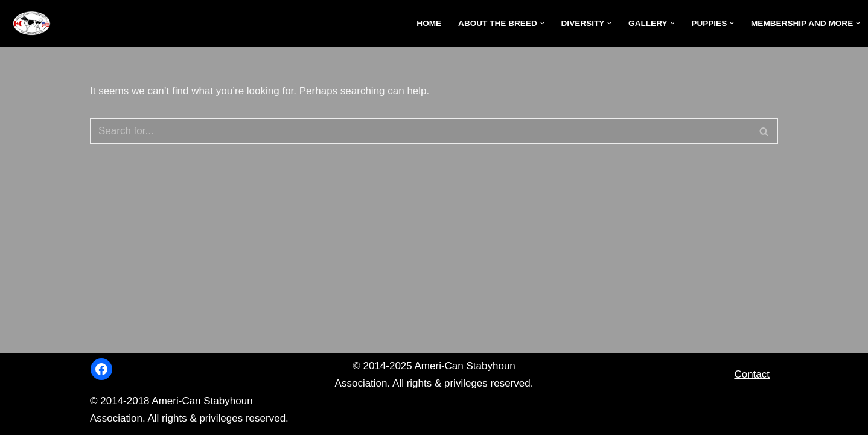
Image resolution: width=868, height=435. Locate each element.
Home (429, 23)
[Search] (420, 131)
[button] (542, 23)
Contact (752, 374)
